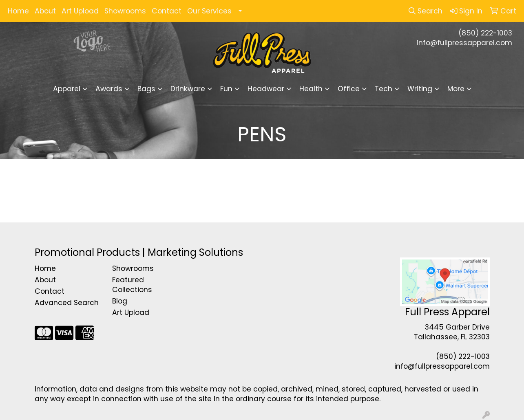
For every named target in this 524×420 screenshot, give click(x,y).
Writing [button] (420, 89)
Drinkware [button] (188, 89)
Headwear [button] (266, 89)
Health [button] (311, 89)
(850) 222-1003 (485, 33)
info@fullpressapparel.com (464, 43)
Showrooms (125, 11)
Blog (120, 301)
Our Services (209, 11)
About (45, 11)
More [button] (456, 89)
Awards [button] (109, 89)
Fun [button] (226, 89)
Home (18, 11)
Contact (167, 11)
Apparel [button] (67, 89)
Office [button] (349, 89)
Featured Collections (132, 285)
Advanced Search (67, 303)
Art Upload (80, 11)
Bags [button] (146, 89)
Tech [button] (384, 89)
